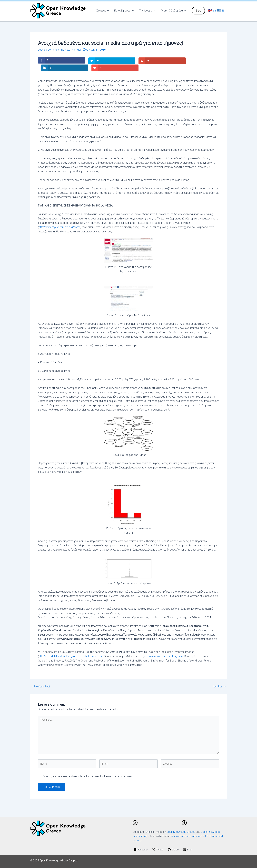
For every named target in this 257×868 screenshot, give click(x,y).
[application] (108, 11)
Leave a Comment (49, 50)
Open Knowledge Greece (181, 825)
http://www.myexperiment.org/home (60, 220)
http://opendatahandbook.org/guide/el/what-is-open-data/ (72, 649)
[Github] (175, 843)
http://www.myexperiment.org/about (165, 649)
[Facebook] (142, 843)
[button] (198, 11)
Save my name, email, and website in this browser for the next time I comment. (88, 769)
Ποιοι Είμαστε (124, 11)
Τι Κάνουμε (148, 11)
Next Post (219, 679)
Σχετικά (103, 11)
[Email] (190, 843)
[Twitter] (160, 843)
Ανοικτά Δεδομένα (173, 11)
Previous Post (40, 679)
